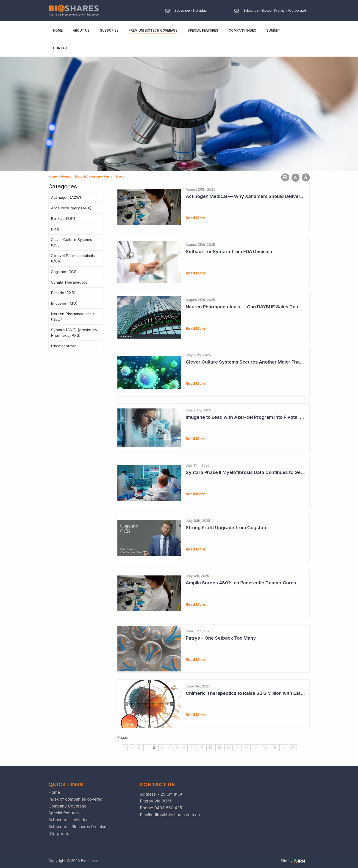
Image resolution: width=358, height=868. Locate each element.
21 (293, 748)
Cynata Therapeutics (69, 282)
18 (265, 748)
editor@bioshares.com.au (175, 815)
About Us (81, 30)
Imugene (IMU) (64, 303)
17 (256, 748)
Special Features (203, 30)
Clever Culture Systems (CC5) (71, 242)
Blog (55, 229)
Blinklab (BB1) (63, 219)
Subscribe (109, 30)
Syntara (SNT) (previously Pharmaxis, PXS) (74, 333)
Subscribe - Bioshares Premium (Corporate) (78, 830)
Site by (293, 861)
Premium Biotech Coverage (153, 30)
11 (202, 748)
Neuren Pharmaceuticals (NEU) (73, 317)
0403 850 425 (168, 808)
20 (284, 748)
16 (247, 748)
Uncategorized (64, 346)
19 (274, 748)
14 (228, 748)
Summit (273, 30)
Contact (61, 48)
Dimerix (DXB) (63, 293)
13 (219, 748)
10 (193, 748)
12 (210, 748)
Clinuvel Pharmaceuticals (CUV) (73, 258)
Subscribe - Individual (69, 820)
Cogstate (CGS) (64, 272)
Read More (196, 218)
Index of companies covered (75, 799)
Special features (64, 813)
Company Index (242, 30)
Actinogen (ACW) (66, 197)
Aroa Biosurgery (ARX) (71, 208)
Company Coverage (67, 806)
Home (58, 30)
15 (238, 748)
